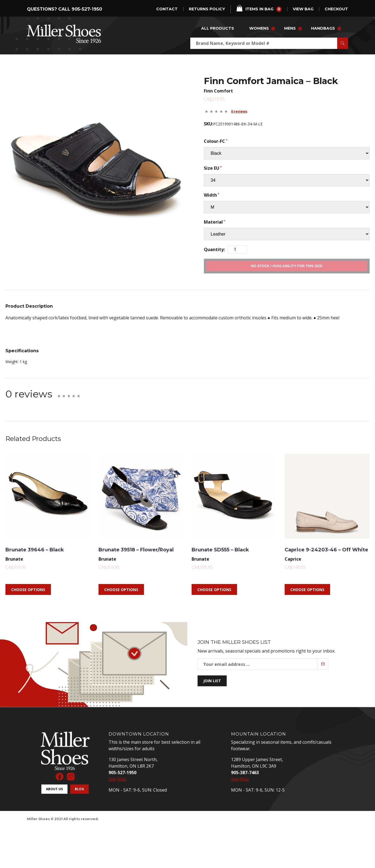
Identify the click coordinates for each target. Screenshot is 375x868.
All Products (218, 28)
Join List (212, 688)
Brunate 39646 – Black (44, 549)
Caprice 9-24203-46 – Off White (321, 553)
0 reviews (239, 111)
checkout (336, 9)
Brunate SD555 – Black (230, 549)
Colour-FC (214, 141)
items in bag (259, 8)
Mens (290, 28)
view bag (303, 9)
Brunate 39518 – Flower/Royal (126, 553)
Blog (79, 796)
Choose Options (28, 597)
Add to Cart (287, 266)
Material (213, 222)
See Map (117, 787)
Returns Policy (207, 9)
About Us (54, 796)
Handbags (323, 28)
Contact (167, 9)
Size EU (212, 168)
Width (210, 195)
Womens (259, 28)
